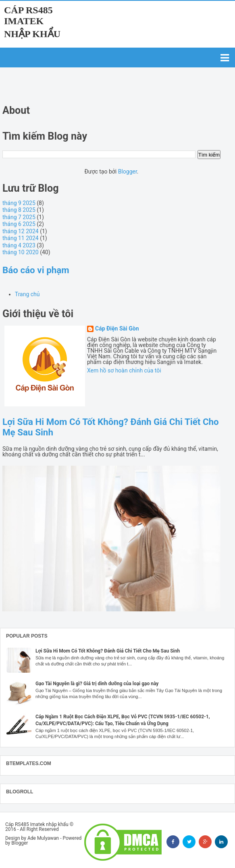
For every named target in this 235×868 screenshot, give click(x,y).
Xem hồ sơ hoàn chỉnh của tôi (124, 370)
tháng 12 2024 (21, 231)
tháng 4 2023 (19, 245)
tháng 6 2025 (19, 224)
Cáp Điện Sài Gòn (117, 329)
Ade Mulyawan (43, 838)
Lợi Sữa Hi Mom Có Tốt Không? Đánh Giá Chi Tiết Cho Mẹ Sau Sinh (108, 651)
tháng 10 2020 (21, 252)
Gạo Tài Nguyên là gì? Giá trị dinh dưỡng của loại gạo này (97, 684)
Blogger (128, 172)
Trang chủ (27, 294)
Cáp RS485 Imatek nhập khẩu (32, 22)
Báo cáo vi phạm (36, 270)
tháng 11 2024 (21, 238)
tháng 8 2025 (19, 210)
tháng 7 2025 (19, 217)
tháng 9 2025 (19, 203)
